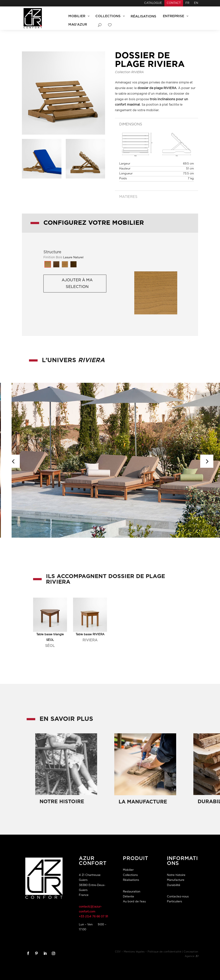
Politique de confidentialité (164, 952)
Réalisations (131, 880)
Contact (174, 3)
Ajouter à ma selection (77, 284)
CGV (118, 952)
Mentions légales (134, 952)
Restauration (132, 892)
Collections (130, 875)
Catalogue (153, 3)
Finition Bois (53, 257)
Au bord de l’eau (134, 902)
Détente (128, 897)
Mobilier (128, 870)
